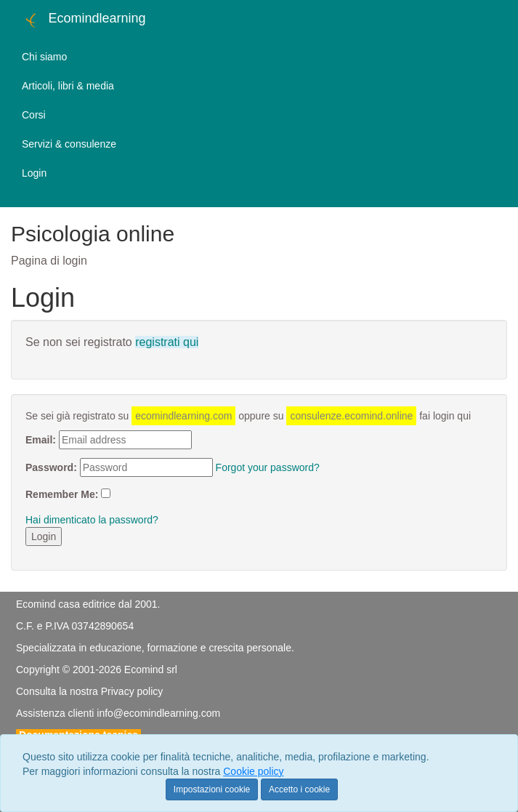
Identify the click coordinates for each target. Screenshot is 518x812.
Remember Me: (62, 494)
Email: (41, 440)
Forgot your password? (268, 467)
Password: (51, 467)
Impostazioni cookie (212, 789)
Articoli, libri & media (68, 86)
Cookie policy (253, 771)
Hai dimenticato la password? (92, 520)
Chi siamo (44, 57)
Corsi (34, 115)
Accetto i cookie (299, 789)
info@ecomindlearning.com (158, 713)
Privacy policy (132, 691)
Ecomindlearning (84, 20)
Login (34, 173)
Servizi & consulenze (69, 144)
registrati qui (167, 342)
